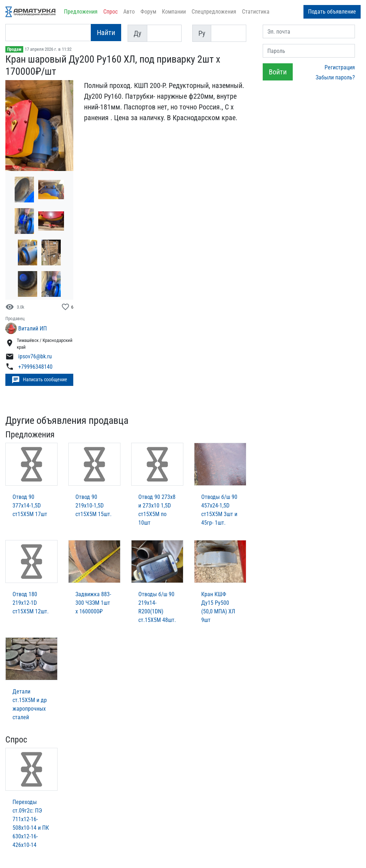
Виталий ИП (33, 328)
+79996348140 (35, 367)
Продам (14, 49)
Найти (106, 33)
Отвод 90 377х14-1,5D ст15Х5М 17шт (30, 506)
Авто (129, 12)
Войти (278, 72)
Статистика (256, 12)
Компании (174, 12)
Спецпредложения (214, 12)
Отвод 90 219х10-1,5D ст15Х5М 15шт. (93, 506)
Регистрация (340, 67)
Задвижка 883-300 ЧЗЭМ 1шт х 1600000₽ (93, 603)
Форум (148, 12)
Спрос (110, 12)
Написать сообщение (39, 380)
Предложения (81, 12)
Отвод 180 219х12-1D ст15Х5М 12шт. (31, 603)
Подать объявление (332, 12)
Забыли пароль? (335, 77)
